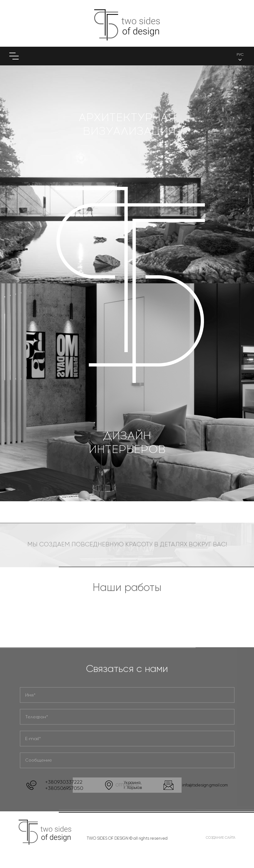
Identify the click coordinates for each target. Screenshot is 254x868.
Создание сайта (221, 838)
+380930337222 (64, 782)
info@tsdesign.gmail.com (205, 785)
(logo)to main (127, 25)
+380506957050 (64, 788)
